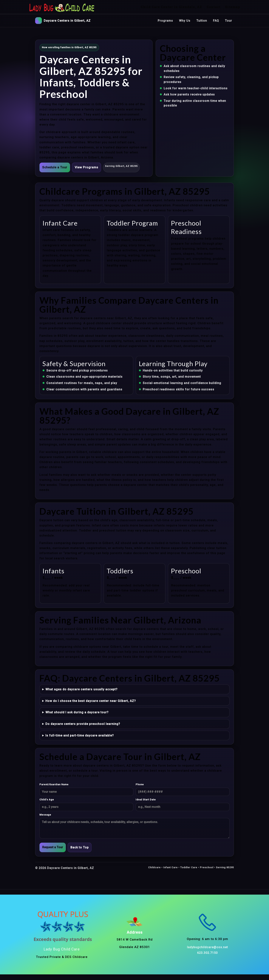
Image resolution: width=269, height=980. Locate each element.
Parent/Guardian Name (54, 784)
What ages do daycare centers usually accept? (81, 689)
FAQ (216, 21)
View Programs (86, 167)
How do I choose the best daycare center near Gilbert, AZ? (91, 701)
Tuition (202, 21)
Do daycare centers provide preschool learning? (83, 724)
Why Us (185, 21)
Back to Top (80, 847)
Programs (165, 21)
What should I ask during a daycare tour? (77, 712)
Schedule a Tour (55, 167)
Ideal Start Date (146, 800)
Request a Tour (53, 847)
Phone (140, 784)
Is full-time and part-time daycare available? (80, 735)
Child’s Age (47, 800)
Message (45, 815)
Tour (228, 21)
